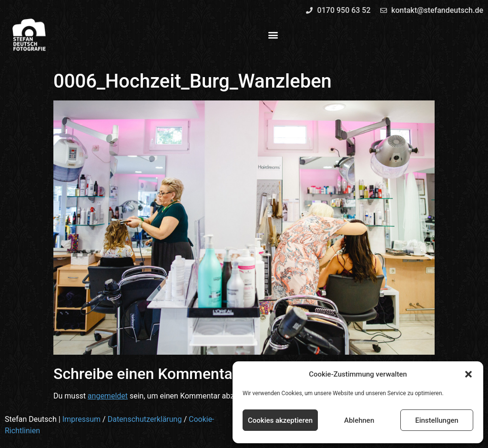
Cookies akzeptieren (280, 420)
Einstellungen (437, 420)
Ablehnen (359, 420)
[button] (468, 374)
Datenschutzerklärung (145, 419)
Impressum (82, 419)
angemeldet (108, 396)
